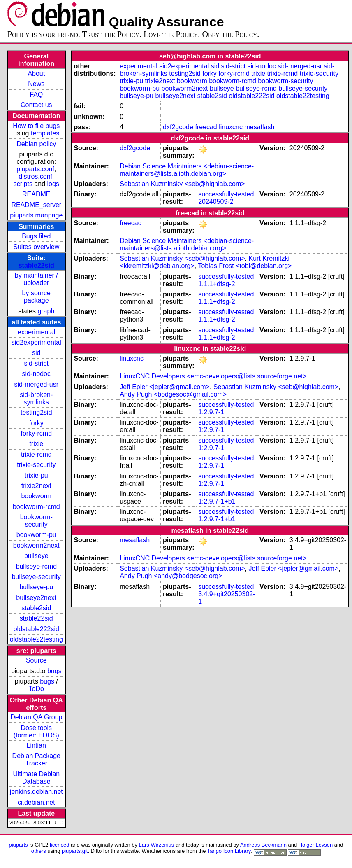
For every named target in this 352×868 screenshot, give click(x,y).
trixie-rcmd (36, 454)
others (39, 851)
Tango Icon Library (229, 851)
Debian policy (36, 144)
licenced (60, 845)
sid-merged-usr (36, 384)
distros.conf (35, 176)
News (36, 84)
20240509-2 (216, 202)
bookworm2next (36, 545)
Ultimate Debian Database (36, 778)
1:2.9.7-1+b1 (217, 501)
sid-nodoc (36, 374)
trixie (36, 444)
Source (36, 660)
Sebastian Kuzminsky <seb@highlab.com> (182, 184)
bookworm (36, 496)
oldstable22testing (36, 639)
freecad (206, 127)
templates (45, 133)
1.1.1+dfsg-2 (217, 284)
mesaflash (259, 127)
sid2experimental (36, 342)
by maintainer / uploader (36, 279)
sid (36, 353)
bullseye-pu (36, 587)
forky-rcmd (37, 433)
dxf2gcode (178, 127)
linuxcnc (231, 127)
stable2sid (36, 608)
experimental (36, 332)
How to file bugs (36, 126)
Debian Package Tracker (36, 759)
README (36, 194)
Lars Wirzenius (157, 845)
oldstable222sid (36, 629)
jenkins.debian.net (36, 792)
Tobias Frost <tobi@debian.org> (245, 266)
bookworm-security (36, 521)
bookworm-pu (36, 535)
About (36, 73)
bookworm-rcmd (36, 507)
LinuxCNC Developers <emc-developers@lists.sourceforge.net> (213, 376)
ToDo (36, 689)
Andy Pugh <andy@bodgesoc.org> (171, 576)
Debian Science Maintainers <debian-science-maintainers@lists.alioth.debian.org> (187, 170)
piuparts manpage (36, 215)
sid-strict (37, 363)
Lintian (36, 745)
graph (46, 311)
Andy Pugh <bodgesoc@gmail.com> (173, 394)
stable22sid (36, 265)
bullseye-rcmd (36, 566)
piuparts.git (75, 851)
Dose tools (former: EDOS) (36, 731)
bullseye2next (36, 598)
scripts (23, 184)
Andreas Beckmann (263, 845)
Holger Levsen (316, 845)
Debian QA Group (36, 717)
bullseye (36, 556)
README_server (36, 205)
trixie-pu (36, 475)
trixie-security (36, 465)
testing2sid (36, 412)
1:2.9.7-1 (211, 412)
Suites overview (36, 247)
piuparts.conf (35, 169)
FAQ (36, 94)
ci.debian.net (36, 802)
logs (53, 184)
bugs (54, 671)
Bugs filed (36, 236)
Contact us (36, 105)
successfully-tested (226, 194)
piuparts (19, 845)
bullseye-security (36, 577)
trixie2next (36, 486)
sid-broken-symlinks (36, 398)
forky (36, 423)
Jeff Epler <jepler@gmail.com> (165, 387)
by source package (36, 297)
